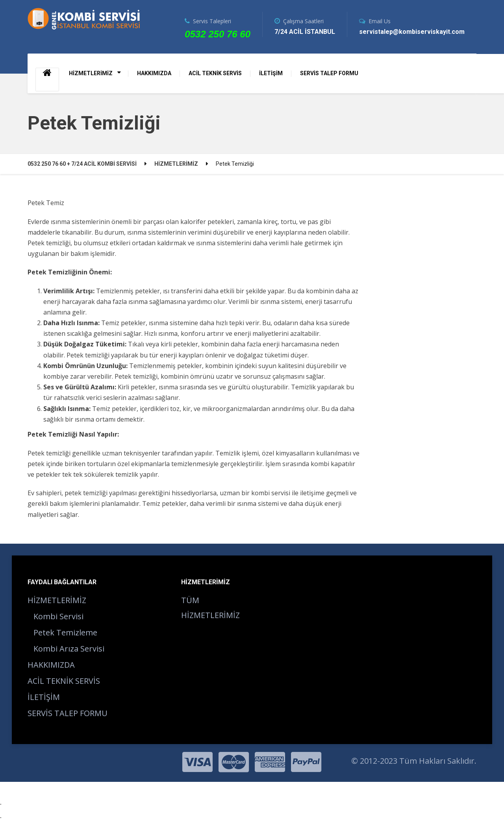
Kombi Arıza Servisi (69, 649)
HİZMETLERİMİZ (91, 73)
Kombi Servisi (58, 616)
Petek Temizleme (65, 632)
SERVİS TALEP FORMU (329, 73)
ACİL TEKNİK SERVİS (215, 73)
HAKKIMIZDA (154, 73)
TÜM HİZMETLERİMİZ (210, 608)
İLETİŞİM (271, 73)
